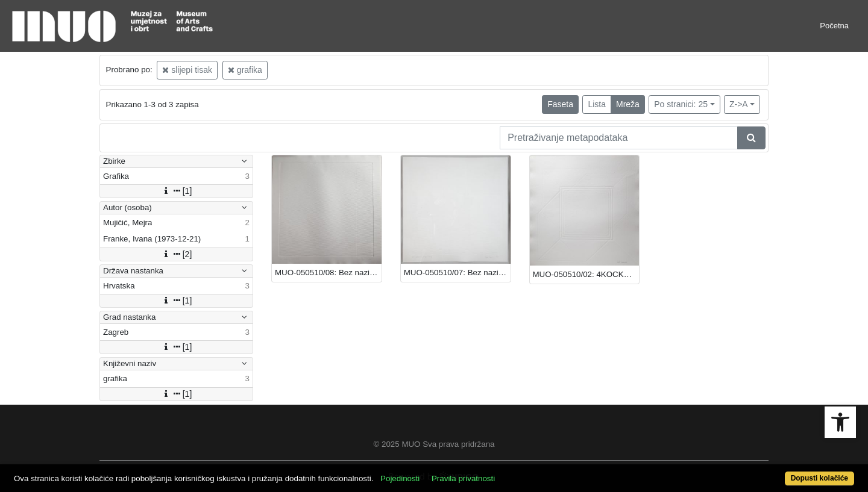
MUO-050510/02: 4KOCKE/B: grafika (586, 274)
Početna (834, 26)
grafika (245, 70)
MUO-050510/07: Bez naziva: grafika (457, 272)
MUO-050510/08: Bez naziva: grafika (328, 272)
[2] (177, 254)
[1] (177, 191)
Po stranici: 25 (681, 104)
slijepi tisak (187, 70)
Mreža (628, 104)
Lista (597, 104)
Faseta (560, 104)
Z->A (739, 104)
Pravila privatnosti (463, 478)
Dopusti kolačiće (819, 478)
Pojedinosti (400, 478)
